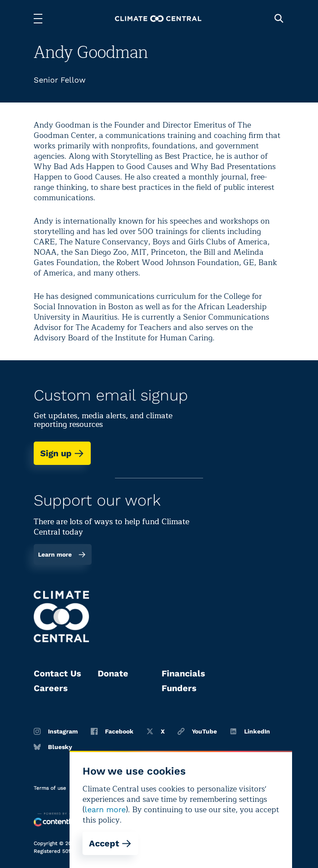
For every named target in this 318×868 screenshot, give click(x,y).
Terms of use (50, 788)
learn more (105, 809)
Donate (113, 673)
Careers (51, 688)
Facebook (112, 731)
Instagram (56, 731)
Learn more (62, 554)
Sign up (62, 453)
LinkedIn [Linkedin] (250, 731)
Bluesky (53, 747)
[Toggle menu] (38, 19)
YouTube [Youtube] (197, 731)
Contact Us (57, 673)
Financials (183, 673)
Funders (179, 688)
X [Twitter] (156, 731)
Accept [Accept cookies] (110, 843)
